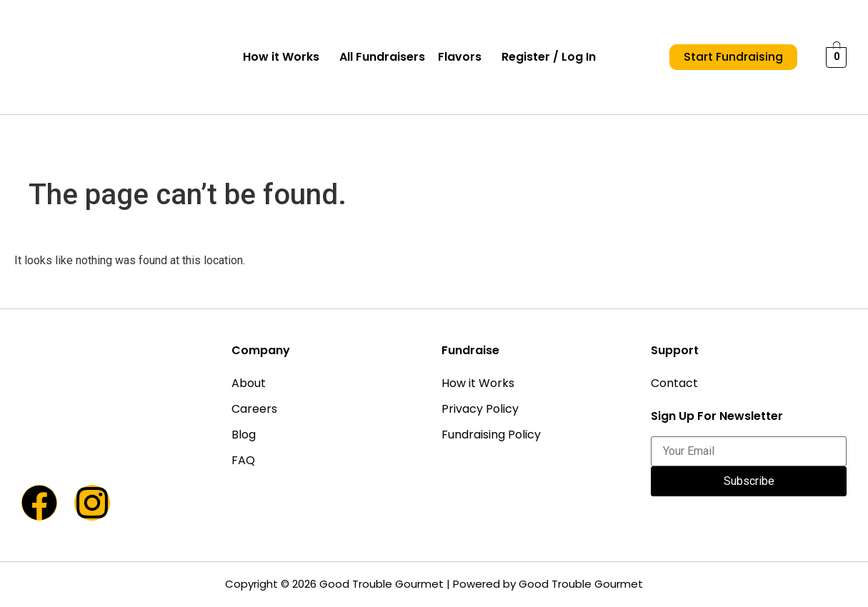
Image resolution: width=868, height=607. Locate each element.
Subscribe (749, 481)
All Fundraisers (382, 57)
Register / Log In (549, 57)
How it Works (281, 57)
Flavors (460, 57)
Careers (254, 409)
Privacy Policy (480, 409)
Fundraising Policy (491, 435)
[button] (285, 57)
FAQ (243, 460)
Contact (674, 383)
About (249, 383)
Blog (244, 435)
